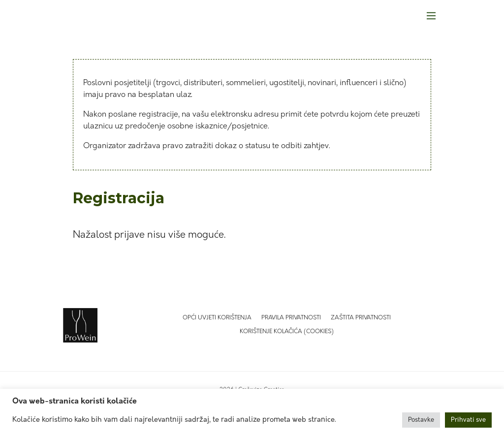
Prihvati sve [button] (468, 420)
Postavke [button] (421, 420)
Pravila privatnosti (291, 318)
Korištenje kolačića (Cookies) (287, 332)
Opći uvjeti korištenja (217, 318)
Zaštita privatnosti (361, 318)
